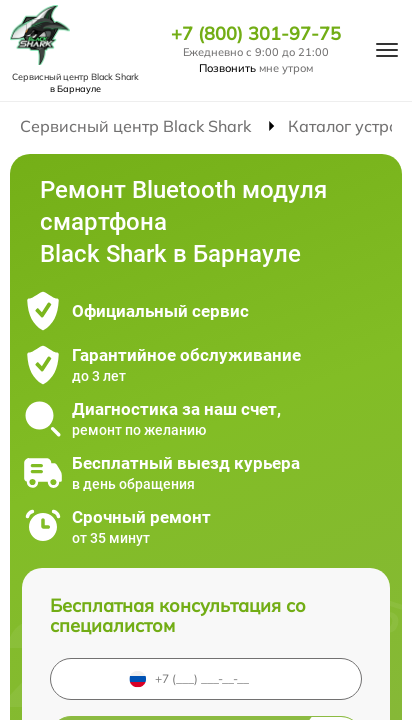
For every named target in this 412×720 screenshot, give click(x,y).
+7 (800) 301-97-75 (256, 34)
